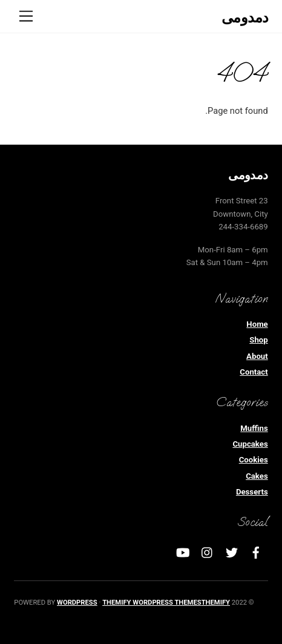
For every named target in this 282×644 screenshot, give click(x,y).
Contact (254, 372)
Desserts (252, 492)
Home (257, 324)
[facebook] (256, 552)
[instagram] (208, 552)
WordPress (77, 603)
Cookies (254, 460)
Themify (216, 603)
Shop (258, 340)
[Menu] (26, 17)
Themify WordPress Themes (152, 603)
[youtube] (183, 552)
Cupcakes (250, 444)
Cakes (257, 476)
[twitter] (232, 552)
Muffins (254, 428)
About (257, 356)
